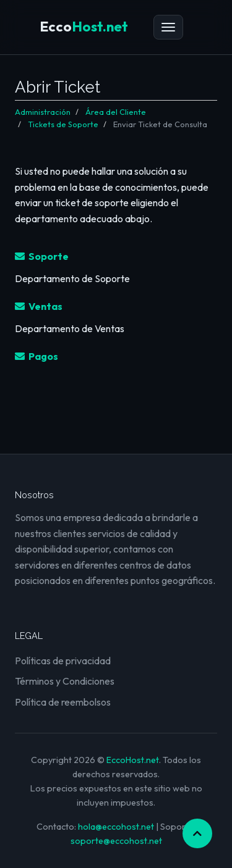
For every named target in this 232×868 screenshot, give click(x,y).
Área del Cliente (116, 112)
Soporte (42, 256)
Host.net (84, 27)
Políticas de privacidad (63, 661)
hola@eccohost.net (116, 827)
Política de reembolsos (63, 702)
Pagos (37, 356)
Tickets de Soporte (63, 124)
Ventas (39, 306)
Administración (43, 112)
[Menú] (168, 27)
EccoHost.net (133, 760)
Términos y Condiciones (65, 681)
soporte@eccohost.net (116, 841)
